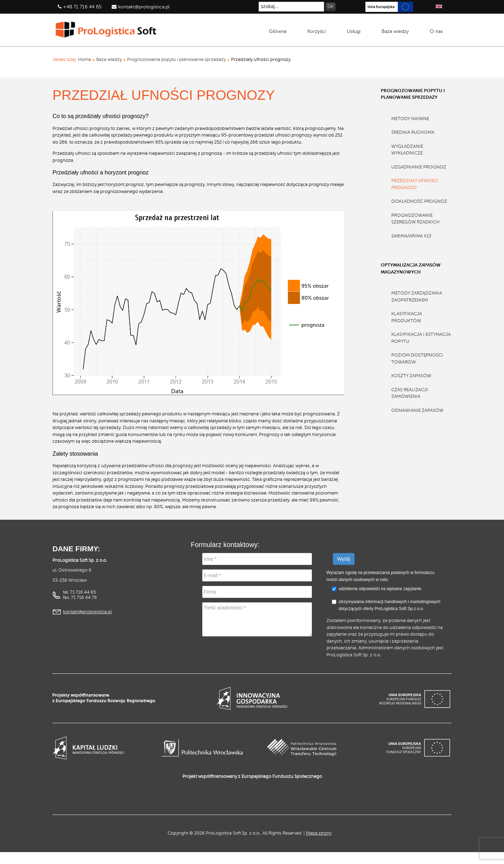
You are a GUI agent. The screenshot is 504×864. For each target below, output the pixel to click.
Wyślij (344, 559)
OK (331, 7)
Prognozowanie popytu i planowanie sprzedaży (176, 60)
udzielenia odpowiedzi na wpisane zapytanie (380, 589)
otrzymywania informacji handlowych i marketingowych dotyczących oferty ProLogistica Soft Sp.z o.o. (386, 605)
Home (85, 60)
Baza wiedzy (109, 60)
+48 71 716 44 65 (82, 7)
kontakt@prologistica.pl (143, 7)
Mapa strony (319, 833)
